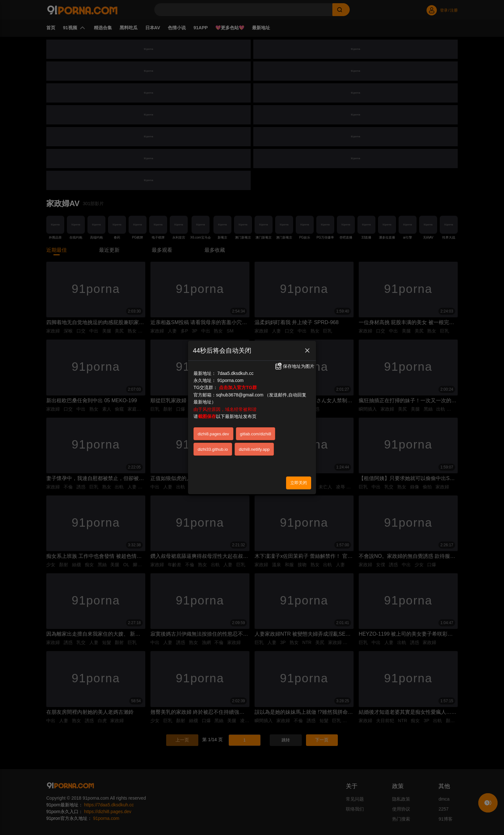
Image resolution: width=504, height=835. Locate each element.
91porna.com (230, 358)
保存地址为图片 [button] (294, 344)
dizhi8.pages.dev (213, 411)
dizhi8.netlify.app (254, 427)
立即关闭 (299, 460)
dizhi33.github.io (213, 427)
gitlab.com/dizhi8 (256, 411)
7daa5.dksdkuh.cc (235, 351)
